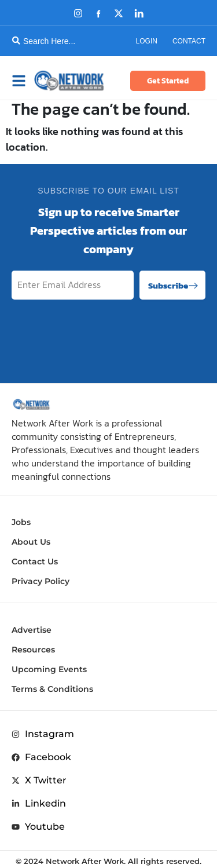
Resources (33, 650)
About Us (31, 542)
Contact (189, 41)
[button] (21, 81)
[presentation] (117, 338)
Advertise (32, 630)
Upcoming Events (49, 669)
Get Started (168, 81)
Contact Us (35, 561)
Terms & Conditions (52, 689)
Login (147, 41)
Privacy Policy (41, 581)
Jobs (21, 522)
